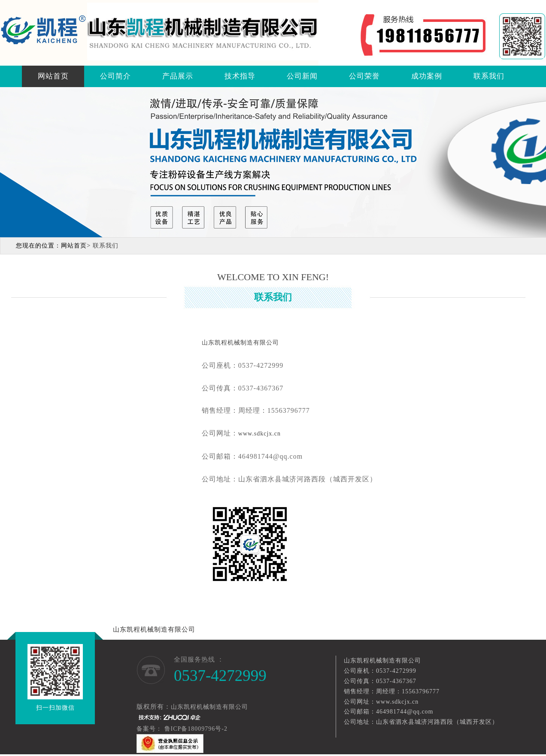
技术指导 (240, 76)
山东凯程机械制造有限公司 (154, 629)
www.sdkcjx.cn (259, 434)
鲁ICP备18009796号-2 (197, 729)
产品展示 (178, 76)
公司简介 (115, 76)
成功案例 (427, 76)
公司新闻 (302, 76)
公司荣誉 (364, 76)
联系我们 (489, 76)
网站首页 (53, 76)
